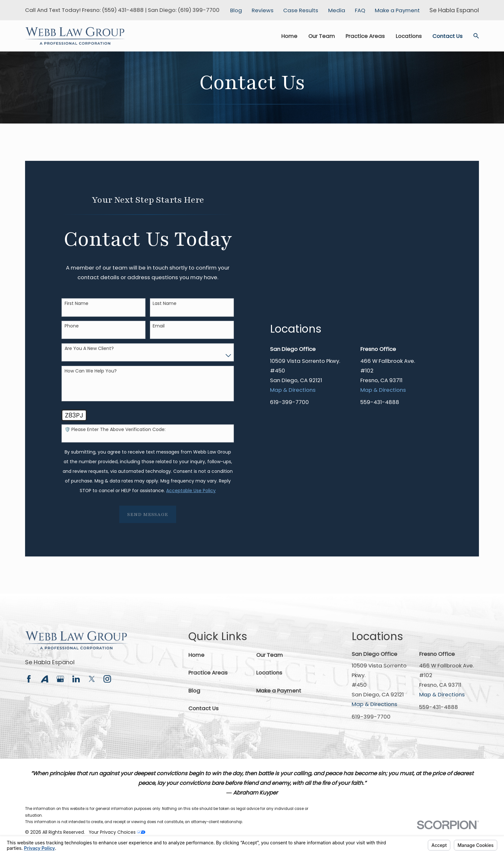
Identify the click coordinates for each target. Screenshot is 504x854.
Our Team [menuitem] (322, 36)
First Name (76, 303)
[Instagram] (107, 679)
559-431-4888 (380, 488)
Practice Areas (208, 673)
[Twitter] (92, 679)
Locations (269, 673)
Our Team (270, 655)
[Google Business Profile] (60, 679)
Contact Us (203, 708)
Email (159, 326)
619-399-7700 (289, 488)
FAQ (360, 10)
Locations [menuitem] (409, 36)
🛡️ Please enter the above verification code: (115, 430)
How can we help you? (91, 371)
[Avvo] (45, 679)
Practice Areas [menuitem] (365, 36)
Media (337, 10)
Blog (236, 10)
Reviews (263, 10)
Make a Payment (397, 10)
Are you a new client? (89, 349)
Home (196, 655)
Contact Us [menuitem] (447, 36)
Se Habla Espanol (50, 662)
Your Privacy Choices (117, 832)
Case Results (301, 10)
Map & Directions (293, 476)
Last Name (165, 303)
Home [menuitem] (289, 36)
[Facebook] (29, 679)
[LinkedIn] (76, 679)
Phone (72, 326)
